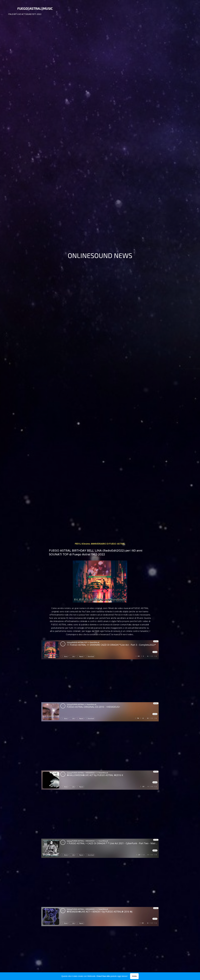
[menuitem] (168, 10)
